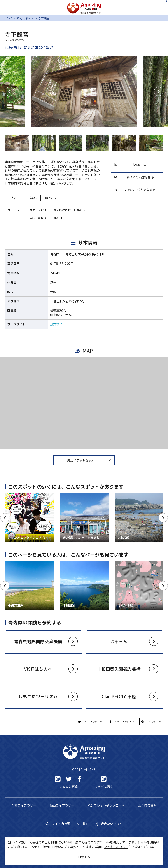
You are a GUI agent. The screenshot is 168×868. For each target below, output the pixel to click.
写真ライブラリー (24, 805)
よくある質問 (147, 805)
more (41, 638)
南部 (34, 198)
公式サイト (58, 324)
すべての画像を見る (134, 177)
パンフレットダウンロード (106, 805)
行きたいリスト (108, 824)
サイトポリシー (98, 857)
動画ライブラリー (62, 805)
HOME (8, 18)
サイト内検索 (58, 824)
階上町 (51, 198)
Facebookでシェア (122, 722)
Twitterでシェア (90, 722)
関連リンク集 (124, 857)
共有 (82, 824)
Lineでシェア (151, 722)
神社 (58, 218)
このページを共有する (135, 190)
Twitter (69, 779)
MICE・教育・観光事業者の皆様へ (58, 857)
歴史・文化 (38, 210)
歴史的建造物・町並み (70, 210)
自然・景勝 (38, 218)
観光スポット (25, 18)
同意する (84, 857)
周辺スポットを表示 (89, 460)
